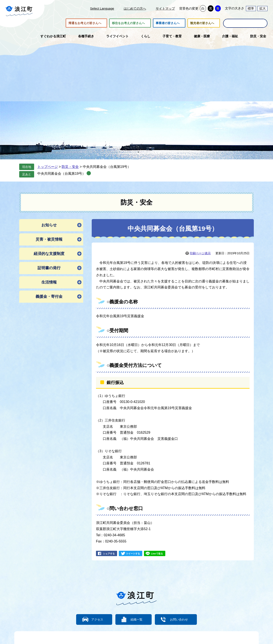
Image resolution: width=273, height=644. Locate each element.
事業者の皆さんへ (168, 23)
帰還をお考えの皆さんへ (85, 23)
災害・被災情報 (49, 239)
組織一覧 (136, 619)
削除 (89, 173)
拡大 (263, 8)
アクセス (95, 619)
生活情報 (49, 282)
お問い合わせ (181, 619)
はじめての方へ (135, 8)
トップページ (48, 167)
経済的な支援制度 (49, 254)
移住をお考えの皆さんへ (128, 23)
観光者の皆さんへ (202, 23)
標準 (251, 8)
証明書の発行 (49, 268)
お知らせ (49, 225)
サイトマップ (165, 8)
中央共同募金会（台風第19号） (61, 174)
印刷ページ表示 (200, 253)
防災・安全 (70, 167)
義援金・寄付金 (49, 297)
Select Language (102, 8)
